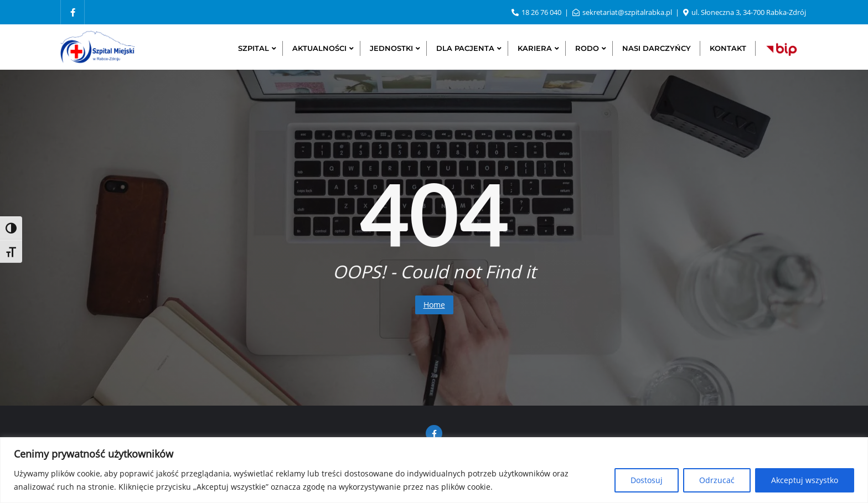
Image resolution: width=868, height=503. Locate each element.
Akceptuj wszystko (805, 480)
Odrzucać (717, 480)
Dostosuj (647, 480)
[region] (434, 470)
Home (434, 305)
